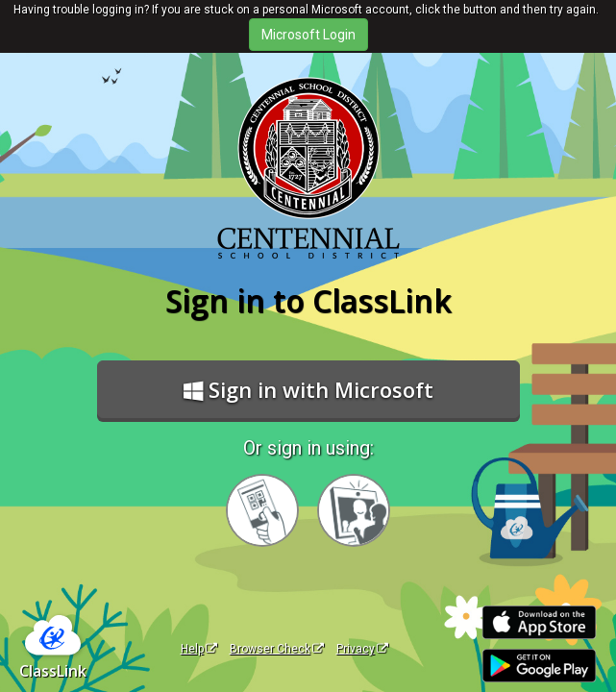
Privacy (362, 649)
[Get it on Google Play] (539, 666)
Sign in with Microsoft (308, 389)
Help (199, 649)
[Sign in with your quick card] (262, 510)
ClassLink (53, 671)
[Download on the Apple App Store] (539, 622)
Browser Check (277, 649)
